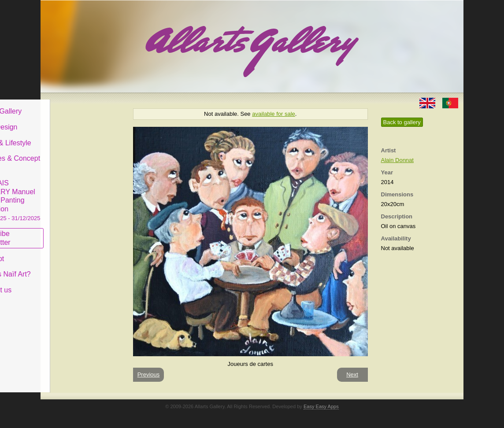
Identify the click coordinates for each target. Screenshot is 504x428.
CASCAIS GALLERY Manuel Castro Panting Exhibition (82, 193)
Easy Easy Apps (321, 406)
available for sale (274, 114)
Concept (64, 252)
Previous (149, 374)
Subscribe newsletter (67, 231)
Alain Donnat (397, 160)
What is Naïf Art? (77, 267)
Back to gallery (402, 122)
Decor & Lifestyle (77, 136)
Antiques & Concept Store (82, 156)
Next (352, 374)
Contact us (67, 283)
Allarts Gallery (73, 105)
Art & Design (70, 120)
